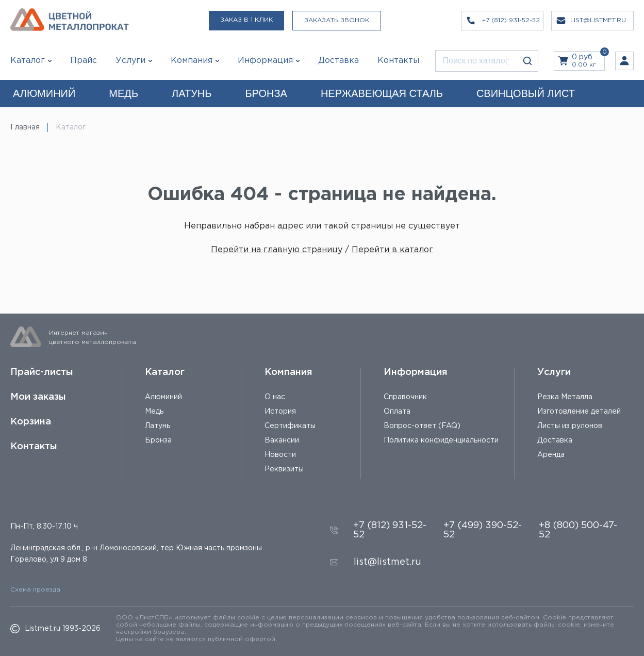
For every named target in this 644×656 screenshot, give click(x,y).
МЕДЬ (123, 93)
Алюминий (163, 397)
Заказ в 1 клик (246, 20)
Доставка (555, 440)
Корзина (31, 422)
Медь (154, 412)
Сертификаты (290, 426)
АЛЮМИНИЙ (44, 93)
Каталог (28, 61)
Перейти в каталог (392, 250)
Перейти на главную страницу (277, 250)
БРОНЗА (266, 93)
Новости (280, 455)
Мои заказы (38, 397)
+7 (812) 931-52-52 (390, 530)
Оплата (397, 412)
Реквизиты (284, 469)
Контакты (34, 447)
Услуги (554, 372)
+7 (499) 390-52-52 (483, 530)
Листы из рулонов (570, 426)
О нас (275, 397)
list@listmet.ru (387, 562)
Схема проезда (35, 590)
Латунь (158, 426)
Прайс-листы (42, 372)
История (280, 412)
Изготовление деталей (579, 412)
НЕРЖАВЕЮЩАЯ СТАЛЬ (382, 93)
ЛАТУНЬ (192, 93)
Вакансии (282, 440)
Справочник (405, 397)
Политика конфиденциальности (441, 440)
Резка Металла (565, 397)
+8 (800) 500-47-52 (578, 530)
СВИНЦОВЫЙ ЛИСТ (526, 93)
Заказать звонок (337, 20)
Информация (416, 372)
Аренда (551, 455)
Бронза (158, 440)
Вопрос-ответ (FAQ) (422, 426)
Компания (288, 372)
